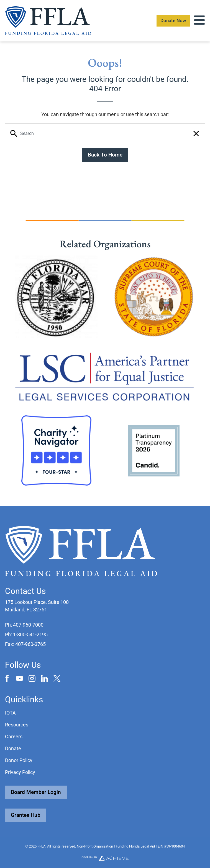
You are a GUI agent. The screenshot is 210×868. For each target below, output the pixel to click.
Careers (14, 737)
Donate (13, 748)
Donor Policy (19, 760)
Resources (17, 725)
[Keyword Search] (105, 134)
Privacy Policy (20, 772)
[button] (196, 134)
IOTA (10, 713)
